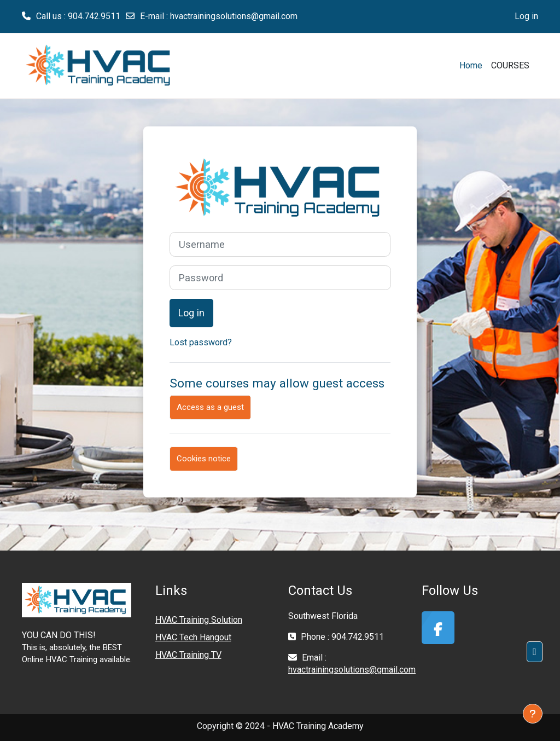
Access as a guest (210, 407)
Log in (526, 16)
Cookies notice (204, 459)
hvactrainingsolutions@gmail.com (234, 16)
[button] (535, 652)
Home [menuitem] (471, 65)
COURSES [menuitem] (510, 65)
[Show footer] (533, 714)
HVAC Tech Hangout (193, 637)
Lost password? (201, 342)
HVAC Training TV (188, 655)
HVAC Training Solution (199, 620)
